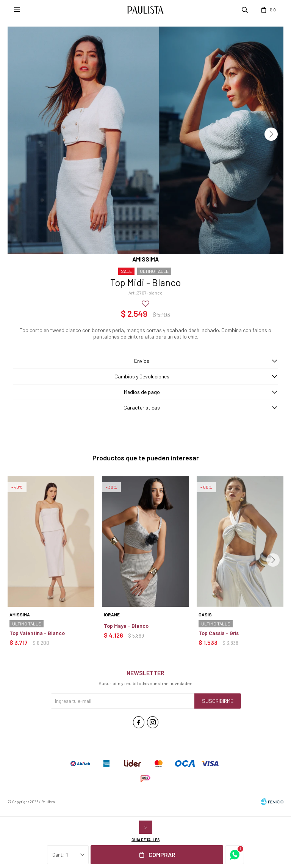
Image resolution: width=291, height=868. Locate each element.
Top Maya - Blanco (126, 626)
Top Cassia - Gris (219, 633)
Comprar (162, 855)
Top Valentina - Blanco (37, 633)
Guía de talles (145, 840)
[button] (271, 134)
